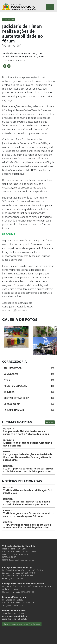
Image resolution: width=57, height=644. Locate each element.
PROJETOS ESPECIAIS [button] (15, 386)
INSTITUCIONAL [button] (13, 368)
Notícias (10, 19)
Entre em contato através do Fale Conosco (22, 624)
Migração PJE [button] (12, 404)
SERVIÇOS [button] (9, 392)
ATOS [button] (7, 380)
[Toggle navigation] (50, 7)
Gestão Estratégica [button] (16, 398)
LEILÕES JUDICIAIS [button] (14, 410)
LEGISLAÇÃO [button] (11, 374)
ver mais (50, 422)
